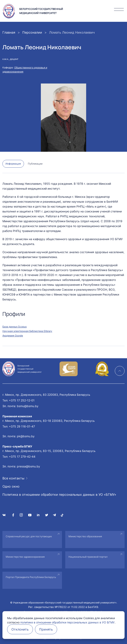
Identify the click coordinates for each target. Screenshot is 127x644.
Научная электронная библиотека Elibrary (27, 331)
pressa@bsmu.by (28, 466)
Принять (46, 629)
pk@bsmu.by (26, 436)
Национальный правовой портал (88, 557)
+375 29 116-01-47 (22, 426)
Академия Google (13, 336)
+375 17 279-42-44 (22, 457)
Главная (9, 32)
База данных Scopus (15, 327)
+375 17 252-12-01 (22, 400)
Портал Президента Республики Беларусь (31, 577)
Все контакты (13, 478)
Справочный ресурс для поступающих (29, 536)
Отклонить (20, 629)
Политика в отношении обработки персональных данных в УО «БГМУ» (59, 495)
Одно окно (11, 486)
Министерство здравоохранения (25, 557)
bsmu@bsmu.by (28, 406)
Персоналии (32, 32)
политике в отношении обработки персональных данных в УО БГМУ (67, 622)
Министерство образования (85, 536)
